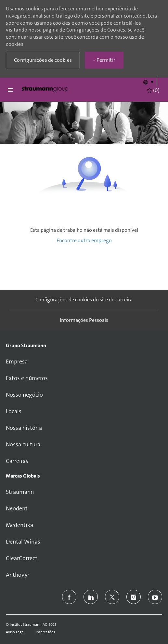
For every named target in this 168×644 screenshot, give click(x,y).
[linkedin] (91, 597)
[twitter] (112, 597)
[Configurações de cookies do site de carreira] (84, 300)
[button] (148, 82)
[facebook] (69, 597)
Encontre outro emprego (84, 240)
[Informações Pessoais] (84, 320)
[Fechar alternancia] (10, 90)
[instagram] (134, 597)
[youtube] (155, 597)
